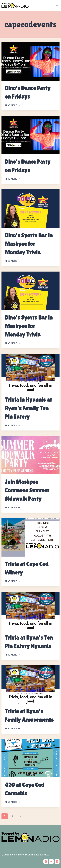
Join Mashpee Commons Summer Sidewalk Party (27, 490)
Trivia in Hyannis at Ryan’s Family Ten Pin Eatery (28, 408)
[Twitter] (51, 862)
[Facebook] (46, 862)
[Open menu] (57, 5)
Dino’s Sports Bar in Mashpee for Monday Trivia (29, 244)
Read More (12, 105)
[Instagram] (57, 862)
